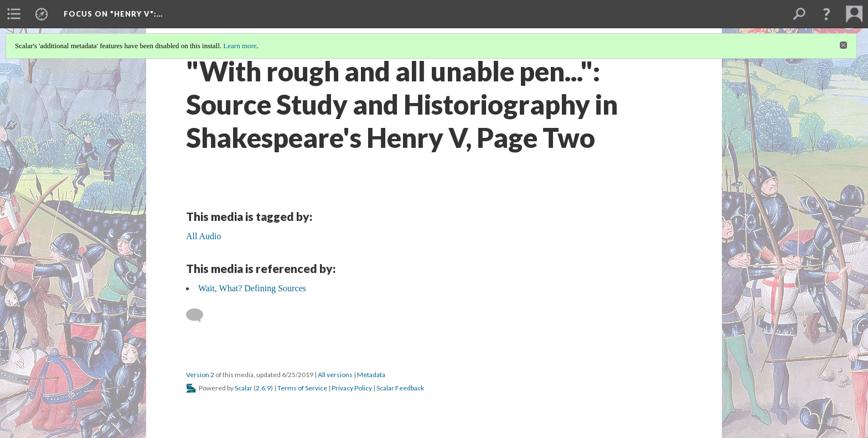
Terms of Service (302, 388)
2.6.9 (263, 388)
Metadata (371, 375)
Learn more (240, 46)
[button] (826, 14)
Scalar (244, 388)
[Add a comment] (200, 316)
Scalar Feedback (400, 388)
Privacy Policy (352, 388)
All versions (335, 375)
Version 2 (200, 375)
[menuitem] (14, 14)
